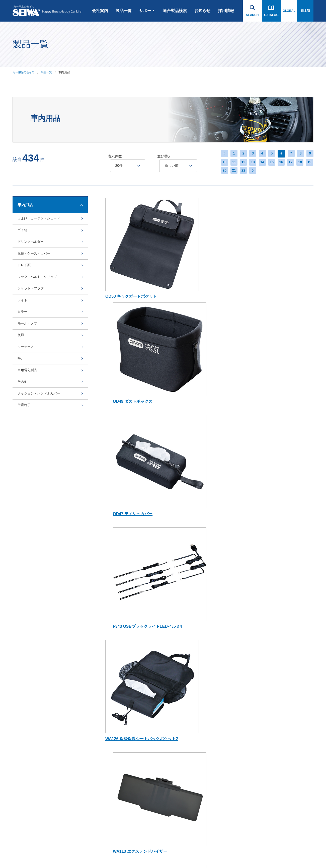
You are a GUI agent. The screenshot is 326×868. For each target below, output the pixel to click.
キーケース (27, 392)
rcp (113, 710)
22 (239, 171)
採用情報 (226, 11)
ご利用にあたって (25, 854)
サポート (147, 11)
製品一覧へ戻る (44, 563)
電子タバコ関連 (121, 807)
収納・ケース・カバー (36, 268)
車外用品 (117, 674)
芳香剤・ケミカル (123, 819)
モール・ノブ (29, 361)
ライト (23, 330)
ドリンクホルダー (33, 252)
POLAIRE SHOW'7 (123, 782)
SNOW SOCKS (121, 770)
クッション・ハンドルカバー (42, 454)
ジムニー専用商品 (123, 686)
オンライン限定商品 (124, 746)
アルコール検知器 (123, 795)
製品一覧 (124, 11)
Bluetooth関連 (120, 650)
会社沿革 (76, 626)
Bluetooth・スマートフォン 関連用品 (174, 628)
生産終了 (25, 470)
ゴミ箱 (23, 237)
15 (270, 163)
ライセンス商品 (121, 758)
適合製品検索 (175, 11)
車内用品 (117, 662)
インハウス (107, 854)
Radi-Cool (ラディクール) (128, 698)
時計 (21, 408)
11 (229, 163)
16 (280, 163)
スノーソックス (166, 641)
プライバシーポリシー (57, 854)
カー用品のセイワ (25, 72)
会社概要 (76, 638)
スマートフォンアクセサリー (127, 640)
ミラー (23, 346)
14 (260, 163)
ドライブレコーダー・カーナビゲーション (127, 628)
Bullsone (116, 734)
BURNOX (117, 722)
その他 (23, 439)
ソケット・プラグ (33, 315)
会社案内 (100, 11)
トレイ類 (25, 284)
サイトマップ (86, 854)
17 (290, 163)
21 (229, 171)
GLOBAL (289, 11)
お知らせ (202, 11)
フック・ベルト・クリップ (40, 299)
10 (219, 163)
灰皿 (21, 377)
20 (219, 171)
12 (239, 163)
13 (250, 163)
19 (310, 163)
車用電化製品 (29, 423)
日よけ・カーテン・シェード (42, 221)
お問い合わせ (288, 613)
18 (300, 163)
